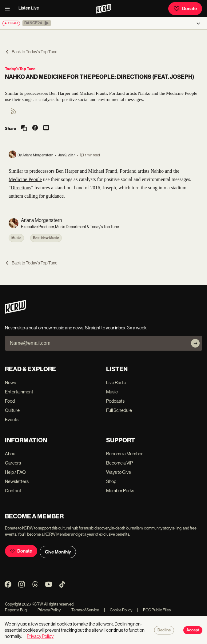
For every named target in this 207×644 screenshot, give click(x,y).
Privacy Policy (46, 610)
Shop (111, 481)
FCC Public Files (154, 610)
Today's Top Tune (20, 69)
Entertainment (19, 392)
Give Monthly (58, 552)
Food (10, 401)
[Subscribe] (195, 343)
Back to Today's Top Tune (31, 52)
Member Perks (120, 491)
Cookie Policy (118, 610)
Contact (13, 491)
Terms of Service (82, 610)
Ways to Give (119, 472)
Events (12, 419)
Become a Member (124, 454)
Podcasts (115, 401)
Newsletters (17, 481)
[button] (37, 23)
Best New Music (46, 238)
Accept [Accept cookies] (193, 630)
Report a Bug (16, 610)
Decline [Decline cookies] (164, 630)
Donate (185, 9)
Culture (12, 410)
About (11, 454)
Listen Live (29, 8)
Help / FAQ (15, 472)
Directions (21, 188)
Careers (13, 463)
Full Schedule (119, 410)
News (10, 382)
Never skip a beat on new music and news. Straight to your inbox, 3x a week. (76, 328)
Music (16, 238)
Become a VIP (119, 463)
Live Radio (116, 382)
